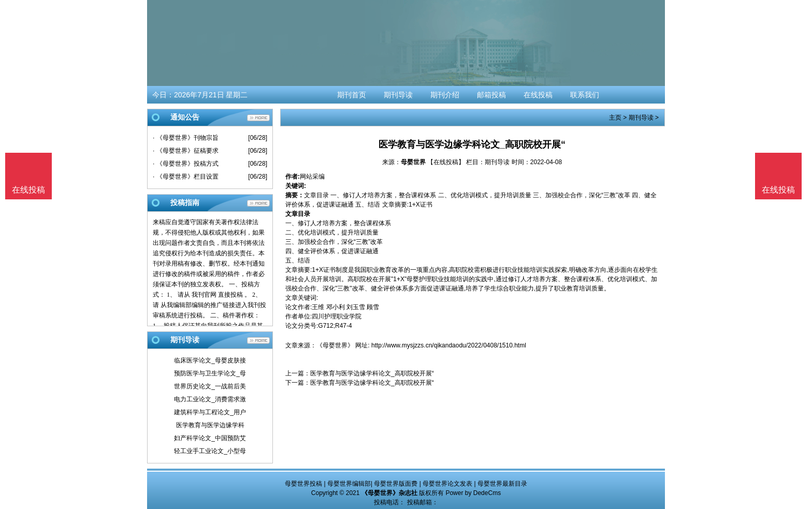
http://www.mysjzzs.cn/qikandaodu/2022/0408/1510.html (449, 345)
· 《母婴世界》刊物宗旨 (186, 138)
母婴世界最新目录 (502, 484)
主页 (615, 118)
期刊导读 (398, 95)
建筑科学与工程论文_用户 (210, 412)
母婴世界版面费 (396, 484)
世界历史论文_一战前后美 (210, 386)
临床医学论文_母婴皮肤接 (210, 360)
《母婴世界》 (335, 345)
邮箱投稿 (491, 95)
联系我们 (585, 95)
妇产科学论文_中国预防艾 (210, 438)
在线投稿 (538, 95)
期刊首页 (352, 95)
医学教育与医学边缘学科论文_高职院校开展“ (372, 373)
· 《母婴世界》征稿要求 (186, 151)
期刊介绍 (445, 95)
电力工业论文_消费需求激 (210, 399)
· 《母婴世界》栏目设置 (186, 177)
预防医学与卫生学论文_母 (210, 373)
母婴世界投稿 (303, 484)
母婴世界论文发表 (447, 484)
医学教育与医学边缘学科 (210, 425)
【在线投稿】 (446, 162)
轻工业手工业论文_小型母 (210, 451)
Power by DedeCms (473, 493)
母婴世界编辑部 (349, 484)
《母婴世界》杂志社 (389, 493)
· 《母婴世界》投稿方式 (186, 164)
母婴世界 (413, 162)
